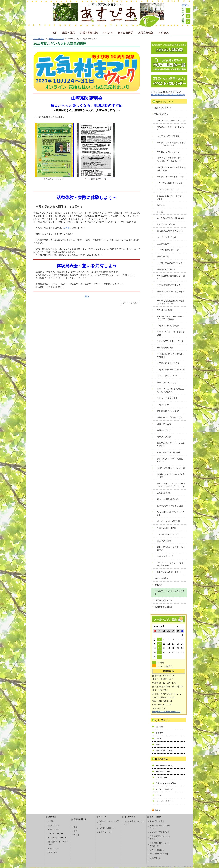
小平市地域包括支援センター (170, 285)
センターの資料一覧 (164, 789)
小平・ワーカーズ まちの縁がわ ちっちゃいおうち (171, 390)
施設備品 (52, 817)
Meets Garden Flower (166, 528)
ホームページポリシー (165, 801)
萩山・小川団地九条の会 (168, 499)
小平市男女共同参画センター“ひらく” (171, 277)
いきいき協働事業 (157, 850)
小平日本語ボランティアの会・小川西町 (171, 355)
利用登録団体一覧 (163, 772)
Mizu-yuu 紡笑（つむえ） (168, 534)
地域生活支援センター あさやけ (171, 468)
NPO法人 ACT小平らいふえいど (171, 121)
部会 (158, 745)
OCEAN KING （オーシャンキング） (170, 197)
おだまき (161, 205)
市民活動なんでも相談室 (166, 783)
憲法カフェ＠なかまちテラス (170, 231)
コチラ (66, 228)
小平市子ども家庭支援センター (171, 263)
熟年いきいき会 (164, 437)
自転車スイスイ (164, 430)
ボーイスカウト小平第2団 (168, 521)
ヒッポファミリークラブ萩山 (170, 506)
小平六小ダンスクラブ (167, 383)
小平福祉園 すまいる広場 (168, 363)
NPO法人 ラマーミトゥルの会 (170, 177)
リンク (159, 795)
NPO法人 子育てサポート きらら (170, 128)
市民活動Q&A (161, 777)
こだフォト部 (163, 405)
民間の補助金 (155, 858)
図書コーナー (54, 829)
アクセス (164, 32)
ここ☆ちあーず (164, 244)
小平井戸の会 (163, 256)
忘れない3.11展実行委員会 (169, 572)
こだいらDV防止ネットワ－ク (170, 341)
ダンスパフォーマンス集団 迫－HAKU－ (171, 460)
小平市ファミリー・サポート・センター (171, 293)
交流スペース (54, 825)
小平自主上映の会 (165, 310)
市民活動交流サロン (163, 600)
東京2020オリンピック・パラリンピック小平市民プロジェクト (171, 485)
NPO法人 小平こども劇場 (168, 136)
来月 (75, 831)
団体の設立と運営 (157, 821)
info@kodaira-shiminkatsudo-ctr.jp (167, 712)
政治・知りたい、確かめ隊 (169, 452)
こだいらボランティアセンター (171, 370)
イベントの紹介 (161, 578)
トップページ (39, 39)
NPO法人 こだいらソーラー (169, 152)
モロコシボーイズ (165, 556)
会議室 (51, 821)
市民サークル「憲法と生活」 (170, 417)
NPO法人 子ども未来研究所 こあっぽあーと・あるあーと (170, 160)
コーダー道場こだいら (167, 237)
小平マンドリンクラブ (167, 376)
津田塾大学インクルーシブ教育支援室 (171, 476)
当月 (75, 827)
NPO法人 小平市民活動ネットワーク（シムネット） (171, 144)
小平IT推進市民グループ (168, 250)
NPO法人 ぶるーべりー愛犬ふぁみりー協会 (171, 169)
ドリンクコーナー (56, 834)
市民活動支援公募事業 (159, 854)
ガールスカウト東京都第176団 (170, 218)
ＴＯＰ (54, 32)
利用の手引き (162, 759)
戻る (87, 296)
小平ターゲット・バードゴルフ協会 (171, 333)
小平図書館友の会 (165, 348)
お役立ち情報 (146, 32)
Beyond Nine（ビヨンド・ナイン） (170, 513)
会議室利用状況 (89, 32)
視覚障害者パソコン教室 (168, 411)
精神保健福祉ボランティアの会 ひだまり (171, 445)
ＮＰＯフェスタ (105, 832)
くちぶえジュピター (166, 224)
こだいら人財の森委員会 (168, 326)
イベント (108, 32)
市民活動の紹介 (161, 114)
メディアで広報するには (160, 832)
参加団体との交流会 (163, 607)
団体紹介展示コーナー (57, 838)
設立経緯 (160, 727)
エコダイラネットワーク (168, 189)
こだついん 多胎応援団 (167, 398)
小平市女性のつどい (166, 269)
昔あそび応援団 (164, 541)
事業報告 (160, 733)
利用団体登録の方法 (164, 766)
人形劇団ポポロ (164, 493)
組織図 (159, 739)
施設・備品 (69, 32)
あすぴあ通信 (126, 32)
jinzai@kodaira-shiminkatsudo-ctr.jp (168, 95)
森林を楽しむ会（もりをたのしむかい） (171, 548)
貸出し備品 (53, 852)
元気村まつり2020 (56, 39)
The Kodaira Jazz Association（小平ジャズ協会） (170, 318)
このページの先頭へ (130, 303)
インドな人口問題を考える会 (170, 183)
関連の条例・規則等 (164, 750)
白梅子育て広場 (164, 424)
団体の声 (158, 585)
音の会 (160, 212)
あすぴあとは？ (163, 720)
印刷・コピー (54, 848)
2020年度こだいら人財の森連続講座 (169, 593)
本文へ (186, 5)
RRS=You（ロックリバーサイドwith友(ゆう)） (171, 564)
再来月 (76, 835)
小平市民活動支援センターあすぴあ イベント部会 (171, 302)
